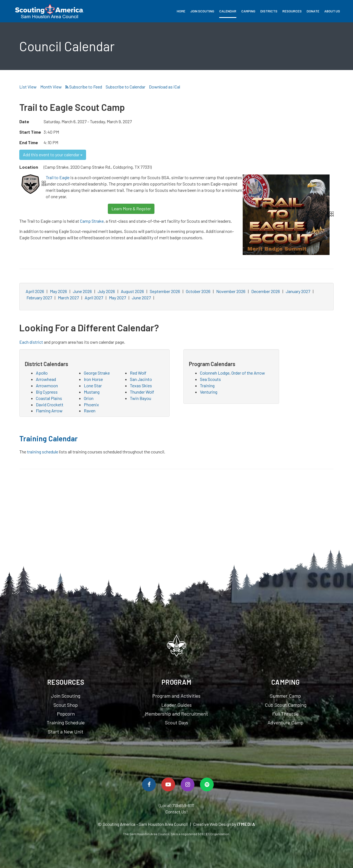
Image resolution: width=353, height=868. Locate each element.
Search (345, 11)
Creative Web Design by (224, 824)
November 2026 (231, 291)
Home (181, 11)
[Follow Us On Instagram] (188, 784)
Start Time (30, 132)
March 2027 (68, 298)
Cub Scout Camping (286, 705)
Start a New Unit (66, 732)
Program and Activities (176, 696)
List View (28, 87)
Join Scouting (202, 11)
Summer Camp (285, 696)
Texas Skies (141, 385)
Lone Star (93, 385)
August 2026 (132, 291)
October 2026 (198, 291)
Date (24, 121)
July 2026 (106, 291)
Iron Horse (93, 379)
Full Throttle (285, 714)
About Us (332, 11)
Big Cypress (47, 392)
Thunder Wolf (142, 392)
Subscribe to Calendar (125, 87)
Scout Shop (66, 705)
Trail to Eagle (58, 177)
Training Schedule (66, 722)
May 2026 (58, 291)
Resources (292, 11)
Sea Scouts (210, 379)
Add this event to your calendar (53, 154)
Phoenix (91, 405)
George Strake (97, 373)
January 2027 (298, 291)
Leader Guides (176, 705)
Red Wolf (138, 373)
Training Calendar (49, 438)
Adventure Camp (285, 722)
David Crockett (50, 405)
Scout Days (176, 722)
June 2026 (82, 291)
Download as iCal (165, 87)
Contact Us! (177, 812)
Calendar (228, 11)
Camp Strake (92, 221)
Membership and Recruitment (176, 714)
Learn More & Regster (131, 209)
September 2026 (165, 291)
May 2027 (117, 298)
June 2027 (141, 298)
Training (207, 385)
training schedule (43, 452)
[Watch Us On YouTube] (168, 784)
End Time (29, 142)
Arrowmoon (47, 385)
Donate (313, 11)
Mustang (92, 392)
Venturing (209, 392)
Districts (269, 11)
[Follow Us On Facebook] (149, 784)
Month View (51, 87)
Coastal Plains (49, 398)
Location (29, 167)
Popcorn (66, 714)
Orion (89, 398)
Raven (90, 411)
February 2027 (39, 298)
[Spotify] (207, 784)
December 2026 (266, 291)
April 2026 (35, 291)
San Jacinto (141, 379)
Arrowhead (46, 379)
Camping (248, 11)
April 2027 (94, 298)
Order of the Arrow (248, 373)
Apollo (42, 373)
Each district (31, 342)
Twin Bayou (141, 398)
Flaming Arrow (49, 411)
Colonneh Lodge (215, 373)
